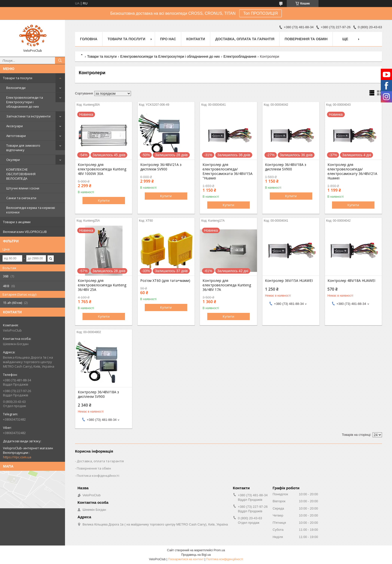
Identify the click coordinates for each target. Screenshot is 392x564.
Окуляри (13, 160)
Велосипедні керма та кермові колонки (31, 210)
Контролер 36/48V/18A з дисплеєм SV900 (286, 167)
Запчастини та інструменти (28, 116)
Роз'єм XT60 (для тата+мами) (165, 281)
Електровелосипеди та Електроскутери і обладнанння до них (25, 102)
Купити (104, 200)
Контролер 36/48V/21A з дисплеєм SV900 (161, 167)
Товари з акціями (17, 222)
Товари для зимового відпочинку (23, 148)
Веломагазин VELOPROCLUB (25, 232)
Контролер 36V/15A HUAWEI (289, 281)
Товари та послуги (18, 78)
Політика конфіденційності (98, 476)
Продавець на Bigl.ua (196, 555)
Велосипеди (16, 88)
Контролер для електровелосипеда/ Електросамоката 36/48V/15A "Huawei (227, 171)
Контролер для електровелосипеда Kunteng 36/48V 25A (102, 285)
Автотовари (16, 136)
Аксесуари (14, 126)
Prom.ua (219, 550)
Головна (89, 39)
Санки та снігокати (21, 198)
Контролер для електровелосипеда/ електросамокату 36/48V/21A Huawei (352, 171)
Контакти (196, 39)
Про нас (168, 39)
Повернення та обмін (306, 39)
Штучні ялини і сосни (23, 188)
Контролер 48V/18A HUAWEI (351, 281)
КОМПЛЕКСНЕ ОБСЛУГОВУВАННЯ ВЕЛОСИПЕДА (21, 174)
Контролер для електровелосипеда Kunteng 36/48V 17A (227, 285)
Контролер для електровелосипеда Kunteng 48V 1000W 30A (102, 169)
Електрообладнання (240, 56)
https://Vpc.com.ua (17, 457)
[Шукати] (60, 60)
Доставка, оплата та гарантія (245, 39)
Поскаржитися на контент (186, 559)
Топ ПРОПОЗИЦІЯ (260, 13)
